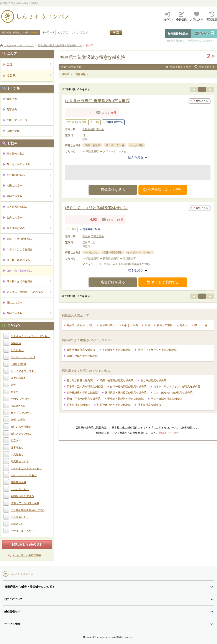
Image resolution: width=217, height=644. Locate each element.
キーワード (48, 32)
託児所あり (17, 350)
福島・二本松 (165, 325)
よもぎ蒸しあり (20, 517)
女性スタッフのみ (21, 434)
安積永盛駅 (89, 129)
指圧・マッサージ (17, 120)
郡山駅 (100, 129)
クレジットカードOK (23, 357)
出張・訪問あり (20, 420)
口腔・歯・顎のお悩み (29, 271)
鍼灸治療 (12, 99)
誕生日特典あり (20, 378)
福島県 (66, 74)
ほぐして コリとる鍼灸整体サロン (96, 208)
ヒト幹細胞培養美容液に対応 (28, 510)
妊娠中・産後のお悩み (29, 239)
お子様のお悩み (29, 228)
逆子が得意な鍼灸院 (78, 405)
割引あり (16, 392)
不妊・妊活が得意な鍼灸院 (166, 399)
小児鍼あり (17, 455)
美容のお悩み (29, 196)
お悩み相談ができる (22, 496)
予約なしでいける (21, 399)
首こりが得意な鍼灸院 (153, 380)
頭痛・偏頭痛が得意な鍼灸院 (117, 380)
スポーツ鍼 (13, 131)
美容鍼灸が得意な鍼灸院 (117, 350)
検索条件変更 (207, 67)
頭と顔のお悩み (29, 154)
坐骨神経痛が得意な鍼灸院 (82, 393)
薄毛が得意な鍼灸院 (150, 405)
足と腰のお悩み (29, 175)
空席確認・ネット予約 (163, 190)
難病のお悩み (29, 313)
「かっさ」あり (20, 489)
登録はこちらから (169, 433)
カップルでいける (21, 413)
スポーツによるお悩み (29, 249)
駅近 (13, 385)
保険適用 (16, 343)
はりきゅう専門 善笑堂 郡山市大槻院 (97, 101)
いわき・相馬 (130, 325)
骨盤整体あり (18, 482)
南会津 (183, 325)
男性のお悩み (29, 303)
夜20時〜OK (18, 406)
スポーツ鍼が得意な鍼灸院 (82, 356)
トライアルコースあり (24, 371)
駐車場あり (17, 448)
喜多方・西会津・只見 (80, 325)
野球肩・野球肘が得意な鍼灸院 (126, 399)
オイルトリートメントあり (26, 468)
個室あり (16, 441)
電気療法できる (20, 461)
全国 (29, 64)
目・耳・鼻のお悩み (29, 260)
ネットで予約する (163, 282)
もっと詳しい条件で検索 (27, 555)
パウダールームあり (22, 531)
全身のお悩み (29, 217)
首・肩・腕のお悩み (29, 164)
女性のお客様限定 (21, 427)
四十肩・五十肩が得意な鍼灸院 (85, 387)
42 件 (120, 220)
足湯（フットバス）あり (25, 503)
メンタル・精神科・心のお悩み (29, 292)
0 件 (114, 113)
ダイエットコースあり (24, 475)
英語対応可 (17, 524)
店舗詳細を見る (113, 190)
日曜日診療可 (18, 364)
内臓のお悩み (29, 185)
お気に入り (200, 101)
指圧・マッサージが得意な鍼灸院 (157, 350)
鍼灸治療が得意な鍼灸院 (81, 350)
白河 (147, 325)
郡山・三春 (201, 325)
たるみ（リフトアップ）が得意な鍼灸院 (177, 387)
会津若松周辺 (107, 325)
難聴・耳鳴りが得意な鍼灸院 (84, 399)
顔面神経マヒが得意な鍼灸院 (114, 405)
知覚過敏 (81, 74)
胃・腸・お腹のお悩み (29, 281)
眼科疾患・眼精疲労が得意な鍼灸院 (126, 393)
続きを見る (138, 157)
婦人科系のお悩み (29, 207)
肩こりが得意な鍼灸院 (80, 380)
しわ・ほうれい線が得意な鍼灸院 (173, 393)
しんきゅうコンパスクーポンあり (30, 336)
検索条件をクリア (181, 67)
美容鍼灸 (12, 110)
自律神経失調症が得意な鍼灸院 (128, 387)
